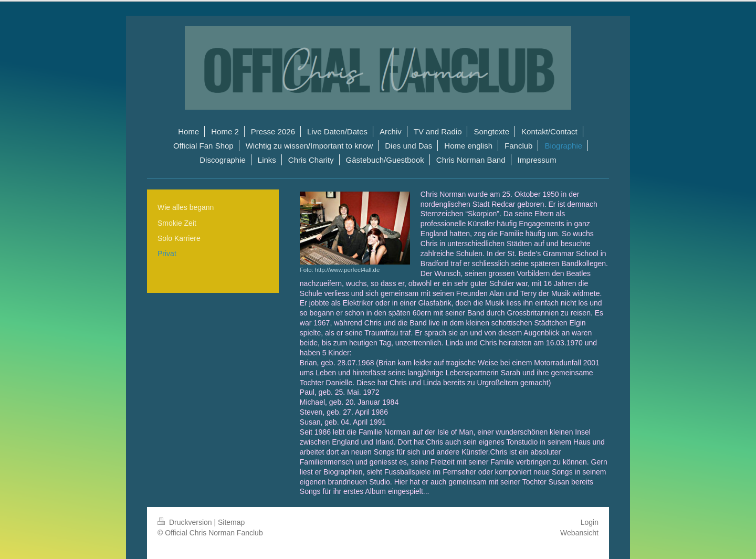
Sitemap (231, 522)
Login (590, 522)
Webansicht (579, 533)
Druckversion (186, 522)
